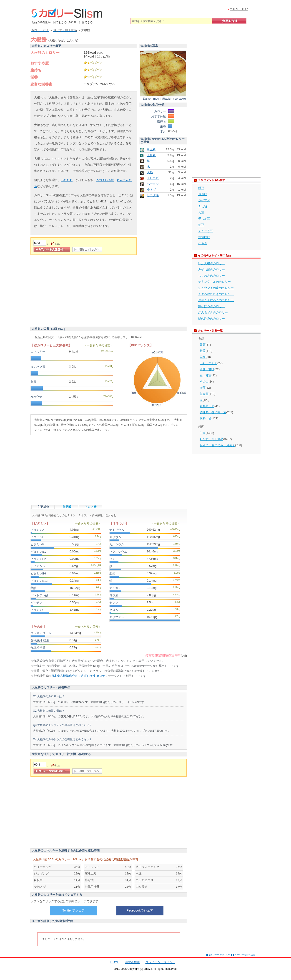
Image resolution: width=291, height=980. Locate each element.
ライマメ (204, 200)
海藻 (203, 388)
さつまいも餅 (105, 180)
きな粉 (203, 206)
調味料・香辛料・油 (213, 412)
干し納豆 (204, 219)
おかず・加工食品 (211, 439)
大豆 (201, 213)
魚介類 (204, 394)
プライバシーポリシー (160, 962)
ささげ (203, 194)
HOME (115, 962)
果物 (203, 357)
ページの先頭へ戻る (245, 955)
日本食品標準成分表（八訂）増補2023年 (78, 676)
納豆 (201, 225)
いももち (67, 180)
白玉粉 (151, 149)
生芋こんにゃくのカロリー (216, 300)
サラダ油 (153, 195)
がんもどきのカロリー (213, 312)
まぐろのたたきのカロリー (216, 294)
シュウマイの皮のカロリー (216, 288)
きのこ (204, 382)
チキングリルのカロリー (214, 282)
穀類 (203, 345)
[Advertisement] (69, 292)
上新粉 (151, 155)
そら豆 (203, 243)
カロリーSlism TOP (220, 955)
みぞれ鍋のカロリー (212, 269)
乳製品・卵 (207, 406)
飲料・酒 (206, 418)
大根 (150, 172)
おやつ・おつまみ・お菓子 (217, 445)
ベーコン (153, 184)
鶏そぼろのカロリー (212, 306)
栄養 (34, 77)
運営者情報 (132, 962)
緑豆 (201, 188)
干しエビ (153, 178)
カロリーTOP (239, 9)
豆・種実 (206, 375)
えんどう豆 (206, 231)
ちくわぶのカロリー (212, 276)
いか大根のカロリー (212, 263)
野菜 (203, 351)
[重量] (40, 243)
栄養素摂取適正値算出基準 (163, 656)
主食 (203, 433)
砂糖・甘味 (207, 369)
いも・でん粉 (208, 363)
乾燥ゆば (204, 237)
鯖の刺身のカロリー (212, 319)
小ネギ (151, 190)
